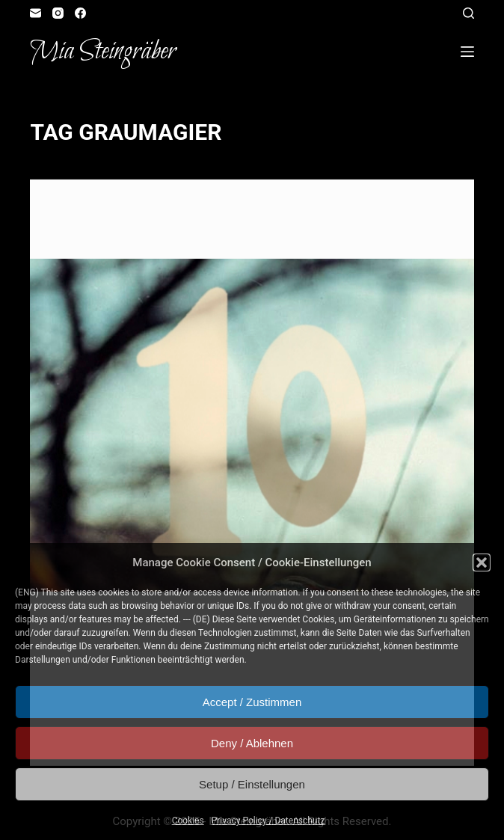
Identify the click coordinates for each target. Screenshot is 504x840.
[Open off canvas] (467, 52)
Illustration (175, 209)
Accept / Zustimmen (252, 702)
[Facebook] (80, 13)
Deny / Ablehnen (252, 743)
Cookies (188, 821)
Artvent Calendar (96, 209)
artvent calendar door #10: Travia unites (203, 236)
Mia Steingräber (103, 52)
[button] (482, 562)
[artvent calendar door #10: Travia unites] (252, 426)
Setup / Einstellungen (252, 784)
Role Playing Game (253, 209)
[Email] (36, 13)
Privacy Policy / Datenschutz (268, 821)
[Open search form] (468, 13)
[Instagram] (58, 13)
